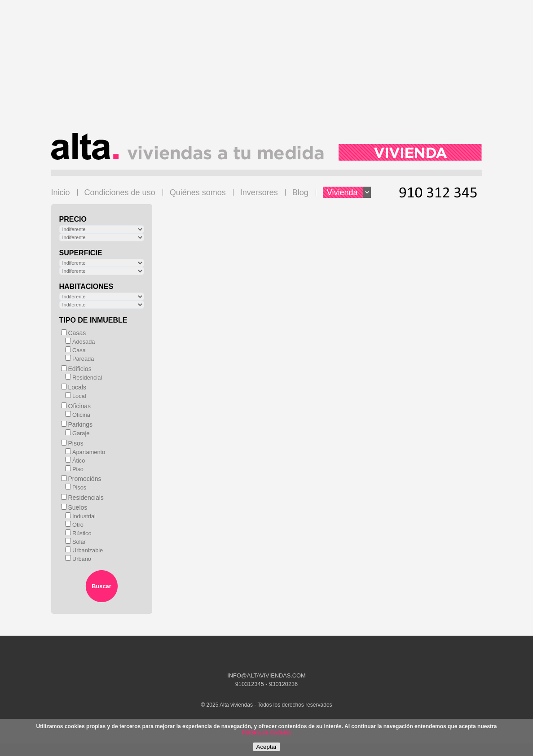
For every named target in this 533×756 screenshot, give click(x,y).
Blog (300, 192)
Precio (73, 219)
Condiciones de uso (120, 192)
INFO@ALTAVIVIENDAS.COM (266, 675)
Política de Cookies (266, 733)
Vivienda (349, 192)
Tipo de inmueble (93, 320)
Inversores (259, 192)
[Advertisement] (267, 70)
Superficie (81, 253)
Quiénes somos (198, 192)
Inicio (61, 192)
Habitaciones (86, 286)
